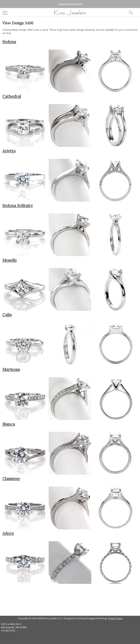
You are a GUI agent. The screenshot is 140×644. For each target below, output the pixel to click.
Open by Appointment (70, 4)
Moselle (10, 260)
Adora (8, 533)
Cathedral (12, 96)
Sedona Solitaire (18, 205)
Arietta (9, 151)
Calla (7, 315)
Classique (11, 478)
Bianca (9, 424)
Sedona (9, 42)
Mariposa (11, 369)
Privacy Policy (115, 618)
